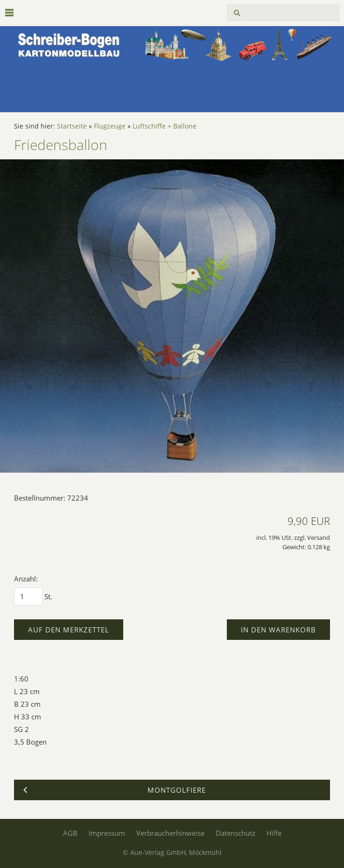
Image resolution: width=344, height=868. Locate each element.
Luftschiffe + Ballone (165, 126)
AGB (70, 833)
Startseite (72, 126)
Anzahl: (26, 579)
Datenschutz (235, 833)
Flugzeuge (110, 126)
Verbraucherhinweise (170, 833)
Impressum (107, 833)
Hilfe (274, 833)
